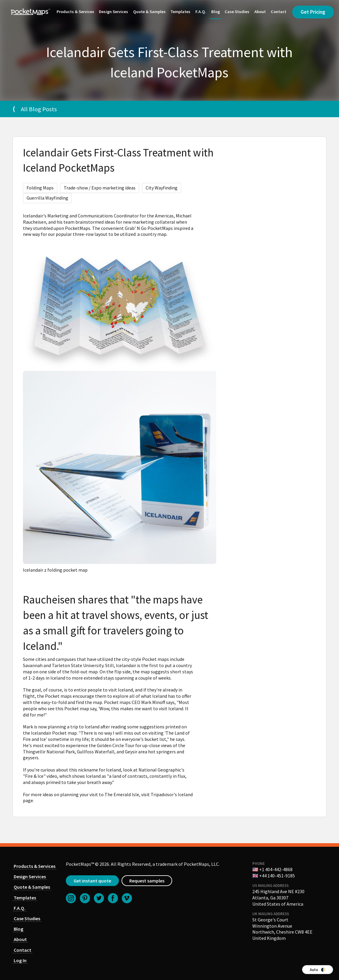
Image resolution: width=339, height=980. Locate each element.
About (260, 12)
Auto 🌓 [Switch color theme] (318, 970)
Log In (20, 960)
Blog (216, 12)
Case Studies (237, 12)
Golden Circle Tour (116, 745)
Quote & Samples (149, 12)
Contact (279, 12)
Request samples (147, 881)
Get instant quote (92, 881)
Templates (180, 12)
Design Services (113, 12)
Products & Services (75, 12)
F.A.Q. (201, 12)
